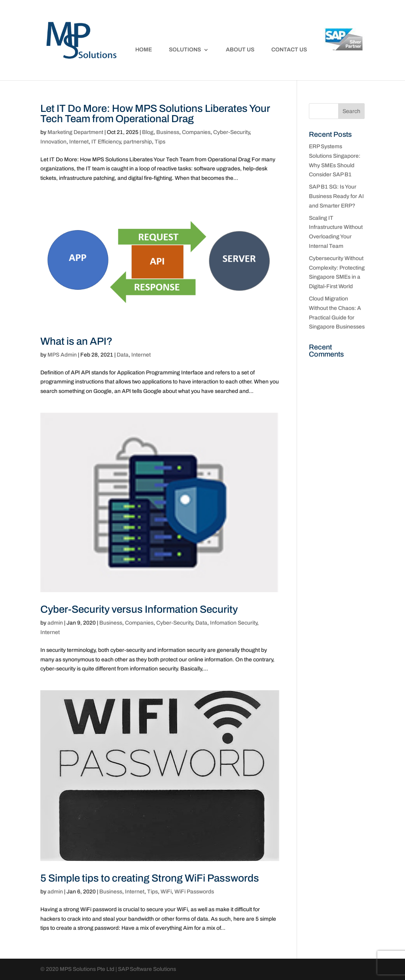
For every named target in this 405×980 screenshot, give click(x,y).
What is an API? (76, 341)
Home (144, 50)
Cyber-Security (231, 132)
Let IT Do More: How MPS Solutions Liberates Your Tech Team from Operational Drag (155, 113)
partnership (138, 142)
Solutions (185, 50)
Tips (160, 142)
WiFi (166, 892)
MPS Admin (62, 355)
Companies (196, 132)
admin (55, 623)
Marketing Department (75, 132)
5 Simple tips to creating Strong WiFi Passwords (150, 878)
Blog (148, 132)
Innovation (53, 142)
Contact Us (289, 50)
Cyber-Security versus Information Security (139, 609)
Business (168, 132)
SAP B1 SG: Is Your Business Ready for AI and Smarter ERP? (336, 196)
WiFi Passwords (194, 892)
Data (123, 355)
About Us (240, 50)
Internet (79, 142)
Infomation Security (234, 623)
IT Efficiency (106, 142)
